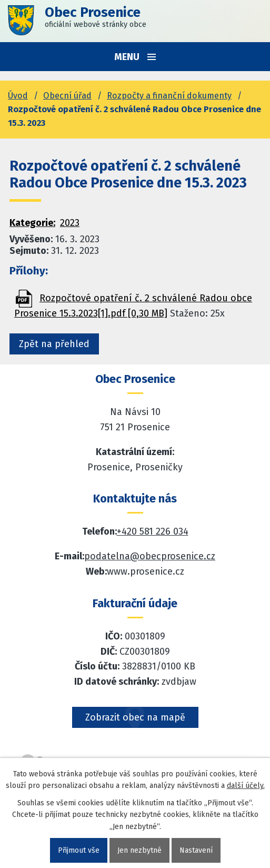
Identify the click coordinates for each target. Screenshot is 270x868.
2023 (70, 223)
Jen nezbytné (139, 850)
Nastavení (196, 850)
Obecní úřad (67, 96)
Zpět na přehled (54, 344)
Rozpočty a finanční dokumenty (169, 96)
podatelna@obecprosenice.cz (150, 556)
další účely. (246, 786)
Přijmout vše (79, 850)
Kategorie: (32, 223)
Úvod (18, 96)
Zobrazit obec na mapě (135, 717)
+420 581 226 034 (153, 531)
